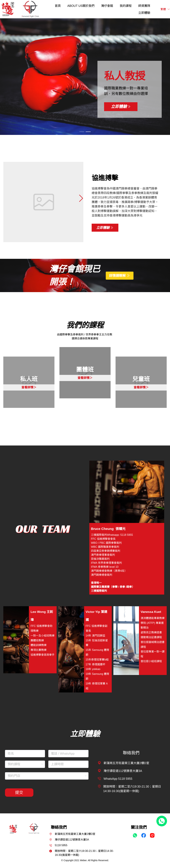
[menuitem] (58, 6)
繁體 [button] (165, 9)
